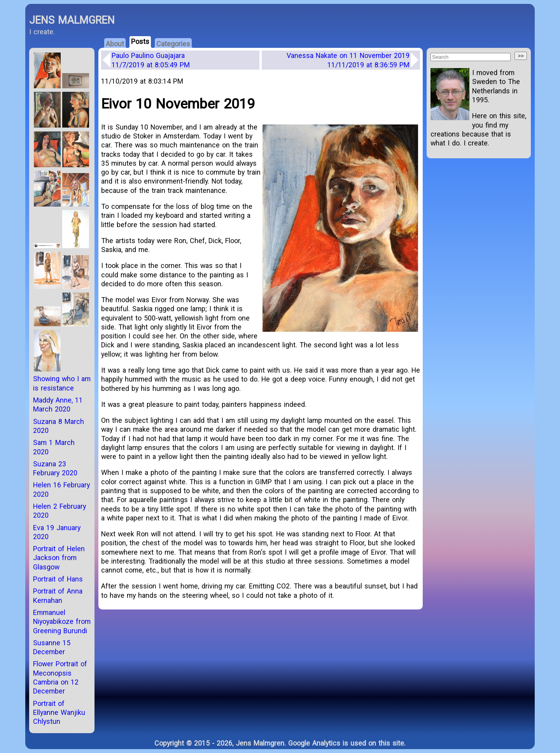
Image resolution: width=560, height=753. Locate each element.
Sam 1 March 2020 (54, 447)
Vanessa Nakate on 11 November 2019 (348, 60)
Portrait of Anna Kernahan (58, 595)
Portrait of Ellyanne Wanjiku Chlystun (59, 713)
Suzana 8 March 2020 (59, 426)
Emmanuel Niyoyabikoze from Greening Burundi (62, 622)
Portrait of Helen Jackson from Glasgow (59, 558)
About (115, 44)
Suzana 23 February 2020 (55, 468)
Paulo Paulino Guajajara (151, 60)
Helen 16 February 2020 (61, 489)
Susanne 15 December (52, 647)
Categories (173, 44)
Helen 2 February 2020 (59, 511)
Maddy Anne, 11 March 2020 (58, 405)
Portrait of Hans (58, 579)
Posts (140, 41)
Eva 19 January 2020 (57, 532)
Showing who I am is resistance (62, 383)
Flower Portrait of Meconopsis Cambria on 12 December (60, 677)
